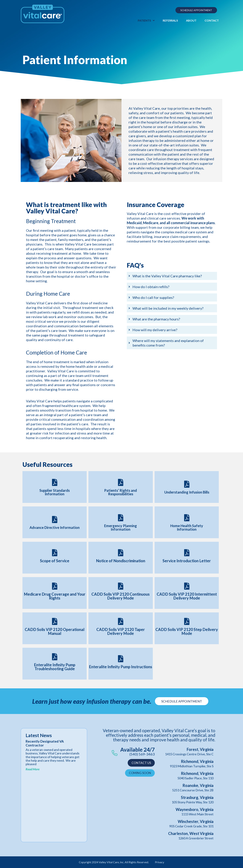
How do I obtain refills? (151, 287)
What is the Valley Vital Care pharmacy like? (167, 276)
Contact (212, 20)
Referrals (170, 20)
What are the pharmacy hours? (156, 319)
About (191, 20)
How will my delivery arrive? (155, 330)
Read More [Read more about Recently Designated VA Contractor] (33, 769)
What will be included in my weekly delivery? (168, 308)
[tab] (172, 276)
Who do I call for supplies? (153, 297)
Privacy (160, 862)
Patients (146, 20)
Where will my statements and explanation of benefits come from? (168, 343)
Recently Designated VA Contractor (45, 743)
